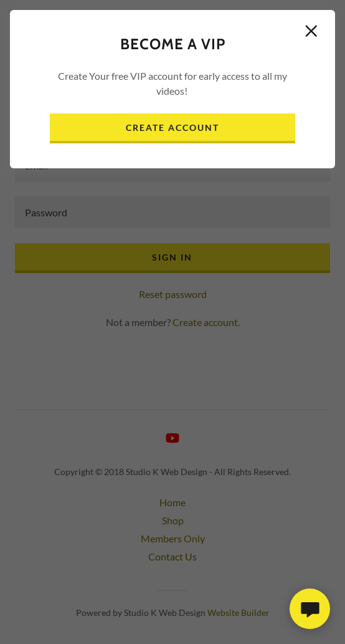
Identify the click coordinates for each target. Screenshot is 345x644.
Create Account (172, 127)
